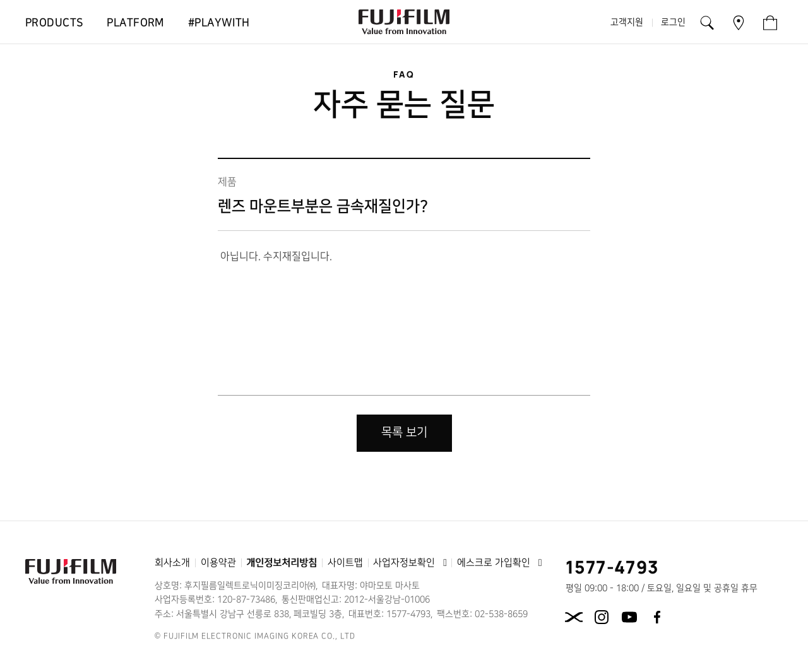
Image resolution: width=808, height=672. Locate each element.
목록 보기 (404, 433)
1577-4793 (613, 567)
